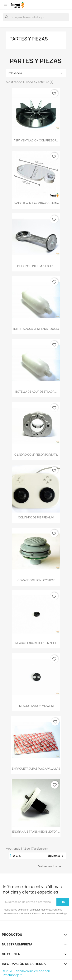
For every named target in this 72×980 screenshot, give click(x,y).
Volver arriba (50, 866)
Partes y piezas (29, 39)
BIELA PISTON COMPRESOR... (36, 266)
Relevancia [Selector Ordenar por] (36, 73)
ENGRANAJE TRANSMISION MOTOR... (36, 832)
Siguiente (56, 856)
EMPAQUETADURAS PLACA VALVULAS (36, 769)
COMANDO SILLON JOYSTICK (36, 580)
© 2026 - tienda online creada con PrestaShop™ (26, 973)
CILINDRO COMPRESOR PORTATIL (36, 455)
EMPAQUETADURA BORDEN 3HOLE (36, 643)
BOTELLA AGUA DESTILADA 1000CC (36, 329)
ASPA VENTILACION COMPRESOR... (36, 140)
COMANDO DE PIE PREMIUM (36, 517)
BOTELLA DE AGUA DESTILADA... (36, 392)
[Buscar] (36, 17)
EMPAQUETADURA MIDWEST (36, 706)
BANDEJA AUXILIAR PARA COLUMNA (36, 203)
